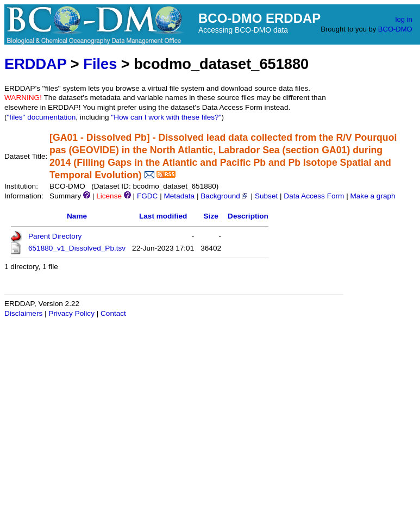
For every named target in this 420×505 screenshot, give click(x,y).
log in (404, 19)
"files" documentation (42, 117)
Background (225, 196)
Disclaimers (23, 313)
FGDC (148, 196)
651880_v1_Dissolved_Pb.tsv (77, 248)
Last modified (163, 216)
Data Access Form (314, 196)
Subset (266, 196)
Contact (113, 313)
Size (211, 216)
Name (77, 216)
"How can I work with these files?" (166, 117)
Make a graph (372, 196)
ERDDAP (35, 64)
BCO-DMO (395, 29)
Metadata (179, 196)
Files (100, 64)
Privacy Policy (71, 313)
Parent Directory (55, 236)
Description (248, 216)
